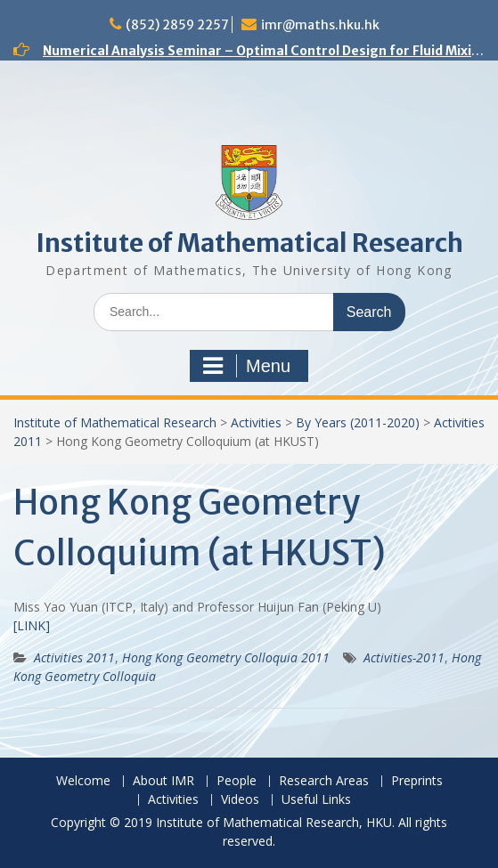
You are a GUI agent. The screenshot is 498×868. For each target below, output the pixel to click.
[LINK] (32, 625)
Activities (256, 422)
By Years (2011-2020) (358, 422)
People (237, 781)
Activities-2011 (404, 657)
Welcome (83, 781)
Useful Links (316, 800)
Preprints (417, 781)
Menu (247, 366)
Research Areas (324, 781)
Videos (240, 800)
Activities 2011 (74, 657)
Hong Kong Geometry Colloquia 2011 (226, 657)
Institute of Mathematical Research (249, 243)
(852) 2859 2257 (177, 25)
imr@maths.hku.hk (320, 25)
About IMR (163, 781)
